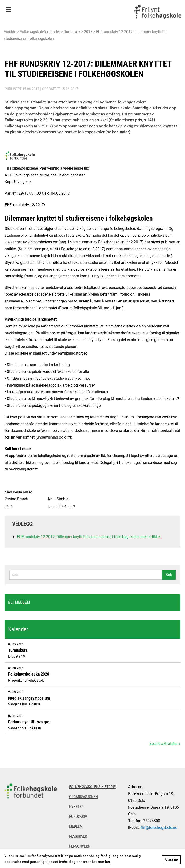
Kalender (18, 629)
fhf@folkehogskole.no (159, 827)
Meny (8, 8)
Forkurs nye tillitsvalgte (29, 722)
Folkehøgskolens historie (92, 787)
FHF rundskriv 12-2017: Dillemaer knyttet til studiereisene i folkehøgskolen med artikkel (89, 536)
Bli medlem (19, 602)
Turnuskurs (18, 650)
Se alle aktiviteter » (165, 743)
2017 (88, 31)
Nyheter (76, 806)
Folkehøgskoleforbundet (40, 31)
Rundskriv (72, 31)
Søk (169, 575)
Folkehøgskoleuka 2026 (29, 674)
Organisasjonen (83, 797)
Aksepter (171, 860)
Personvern (80, 846)
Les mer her (101, 862)
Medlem (76, 826)
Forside (10, 31)
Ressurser (78, 836)
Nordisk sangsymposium (29, 698)
